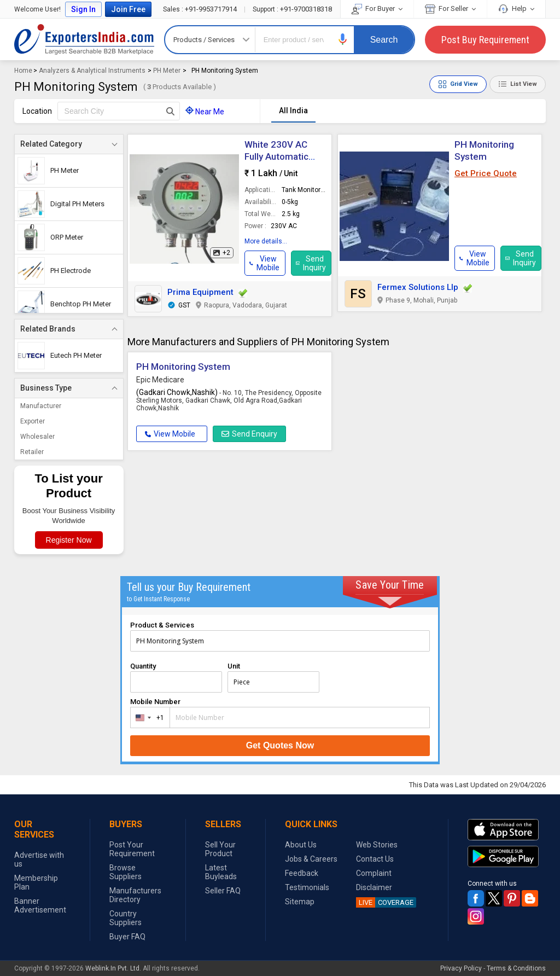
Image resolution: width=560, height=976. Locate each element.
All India (293, 111)
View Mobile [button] (170, 434)
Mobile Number (155, 702)
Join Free (128, 9)
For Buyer (377, 8)
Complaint (374, 873)
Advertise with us (39, 859)
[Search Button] (170, 111)
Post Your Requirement (132, 849)
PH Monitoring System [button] (183, 367)
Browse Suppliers (126, 872)
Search (384, 40)
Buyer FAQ (127, 937)
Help (516, 8)
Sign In (83, 9)
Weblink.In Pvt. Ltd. (113, 968)
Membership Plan (36, 882)
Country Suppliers (126, 918)
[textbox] (119, 111)
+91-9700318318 (292, 9)
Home (23, 71)
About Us (301, 845)
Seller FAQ (223, 891)
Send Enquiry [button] (249, 434)
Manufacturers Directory (135, 895)
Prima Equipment (200, 292)
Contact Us (375, 859)
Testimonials (307, 887)
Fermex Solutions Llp (418, 287)
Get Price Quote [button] (486, 173)
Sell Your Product (220, 849)
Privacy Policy (461, 968)
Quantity (143, 666)
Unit (234, 666)
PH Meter (167, 71)
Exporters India (84, 39)
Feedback (302, 873)
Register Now (69, 540)
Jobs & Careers (311, 859)
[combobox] (148, 718)
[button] (343, 39)
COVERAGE (385, 902)
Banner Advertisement (40, 905)
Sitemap (300, 902)
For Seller (450, 8)
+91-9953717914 (201, 9)
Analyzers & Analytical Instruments (92, 71)
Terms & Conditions (516, 968)
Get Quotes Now (280, 745)
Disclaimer (374, 887)
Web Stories (377, 845)
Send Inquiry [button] (311, 263)
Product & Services (162, 625)
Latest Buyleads (221, 872)
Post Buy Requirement (485, 40)
